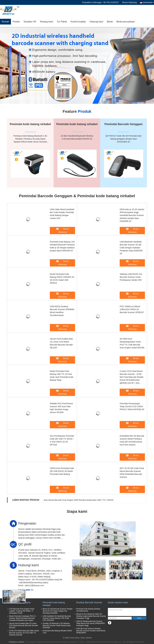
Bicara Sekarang (129, 2)
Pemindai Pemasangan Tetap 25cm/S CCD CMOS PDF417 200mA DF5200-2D (132, 406)
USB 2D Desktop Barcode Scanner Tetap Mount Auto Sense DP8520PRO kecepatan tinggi (91, 623)
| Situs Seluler (86, 638)
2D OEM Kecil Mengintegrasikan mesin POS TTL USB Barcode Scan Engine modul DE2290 (132, 343)
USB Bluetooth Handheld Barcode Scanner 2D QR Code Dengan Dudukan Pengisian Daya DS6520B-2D (131, 248)
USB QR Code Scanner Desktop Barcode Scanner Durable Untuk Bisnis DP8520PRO (91, 631)
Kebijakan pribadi (16, 642)
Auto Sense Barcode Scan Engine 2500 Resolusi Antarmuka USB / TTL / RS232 (79, 500)
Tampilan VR (30, 22)
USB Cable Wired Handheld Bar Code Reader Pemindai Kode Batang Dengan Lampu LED (62, 214)
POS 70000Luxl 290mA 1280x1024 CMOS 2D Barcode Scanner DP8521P (132, 309)
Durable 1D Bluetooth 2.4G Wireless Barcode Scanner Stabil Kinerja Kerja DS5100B (57, 626)
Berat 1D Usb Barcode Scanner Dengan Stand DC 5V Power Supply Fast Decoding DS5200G (58, 611)
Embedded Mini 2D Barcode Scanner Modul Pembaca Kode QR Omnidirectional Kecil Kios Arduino (132, 440)
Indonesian (148, 2)
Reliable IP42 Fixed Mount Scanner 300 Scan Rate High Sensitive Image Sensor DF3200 (61, 408)
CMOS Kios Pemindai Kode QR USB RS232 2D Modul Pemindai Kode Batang (62, 471)
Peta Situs (75, 638)
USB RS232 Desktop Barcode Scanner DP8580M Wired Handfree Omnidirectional (62, 311)
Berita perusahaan (126, 22)
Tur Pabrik (62, 22)
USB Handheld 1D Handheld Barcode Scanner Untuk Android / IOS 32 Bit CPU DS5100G (57, 618)
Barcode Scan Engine (20, 602)
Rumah (5, 22)
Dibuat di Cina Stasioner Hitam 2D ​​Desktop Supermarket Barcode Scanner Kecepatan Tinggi (91, 616)
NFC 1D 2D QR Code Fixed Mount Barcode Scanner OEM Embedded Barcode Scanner (132, 473)
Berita (110, 22)
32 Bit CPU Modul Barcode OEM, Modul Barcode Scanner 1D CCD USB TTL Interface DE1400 (24, 633)
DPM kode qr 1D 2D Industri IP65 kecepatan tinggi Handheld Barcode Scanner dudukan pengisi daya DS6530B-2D (132, 215)
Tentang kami (46, 22)
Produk (16, 22)
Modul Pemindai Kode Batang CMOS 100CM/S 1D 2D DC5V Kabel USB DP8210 (62, 279)
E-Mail (66, 638)
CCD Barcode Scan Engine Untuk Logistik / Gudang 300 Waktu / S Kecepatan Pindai (22, 611)
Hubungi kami (96, 22)
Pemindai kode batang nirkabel (54, 604)
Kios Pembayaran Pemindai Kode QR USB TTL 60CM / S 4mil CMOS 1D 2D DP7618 (62, 440)
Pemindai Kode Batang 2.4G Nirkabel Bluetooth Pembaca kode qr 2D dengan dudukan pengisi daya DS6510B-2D (62, 246)
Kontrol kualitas (78, 22)
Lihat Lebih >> (26, 590)
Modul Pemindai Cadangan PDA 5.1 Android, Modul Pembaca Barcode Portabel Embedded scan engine (23, 618)
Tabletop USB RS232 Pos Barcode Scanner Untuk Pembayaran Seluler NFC (131, 277)
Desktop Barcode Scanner (89, 602)
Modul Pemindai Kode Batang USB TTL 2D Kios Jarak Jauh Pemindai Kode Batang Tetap (62, 376)
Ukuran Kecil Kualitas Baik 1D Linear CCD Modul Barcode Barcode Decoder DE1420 (61, 343)
